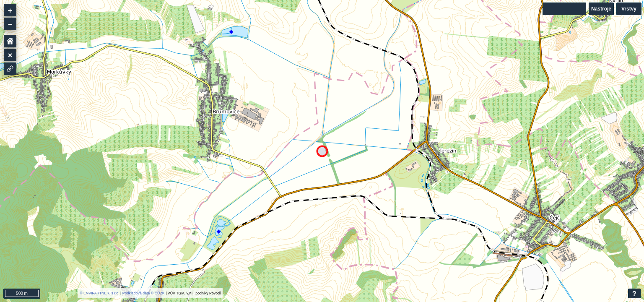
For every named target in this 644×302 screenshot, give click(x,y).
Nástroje (601, 9)
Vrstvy (629, 9)
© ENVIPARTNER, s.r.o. (100, 293)
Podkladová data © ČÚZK (144, 293)
